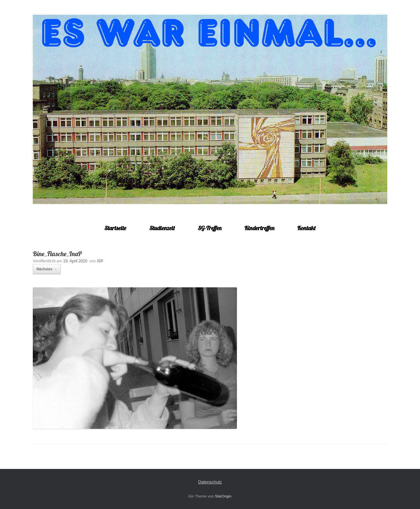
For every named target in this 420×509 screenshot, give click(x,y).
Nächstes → (47, 269)
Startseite (115, 228)
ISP (100, 261)
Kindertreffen (259, 228)
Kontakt (306, 228)
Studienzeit (162, 228)
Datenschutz (210, 482)
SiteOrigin (223, 496)
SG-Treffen (210, 228)
